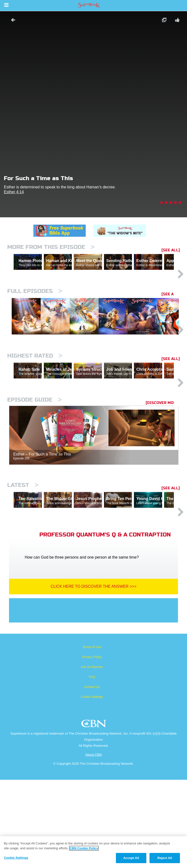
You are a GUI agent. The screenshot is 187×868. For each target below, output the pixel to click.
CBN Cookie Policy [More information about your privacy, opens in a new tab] (84, 848)
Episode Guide (34, 467)
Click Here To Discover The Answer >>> (94, 675)
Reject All (165, 858)
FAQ (92, 765)
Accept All (131, 858)
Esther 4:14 (14, 192)
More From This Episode (51, 247)
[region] (93, 852)
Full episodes (35, 312)
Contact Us (92, 775)
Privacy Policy (92, 745)
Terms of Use (92, 735)
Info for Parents (92, 755)
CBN (94, 813)
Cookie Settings (92, 785)
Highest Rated (35, 402)
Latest (23, 552)
